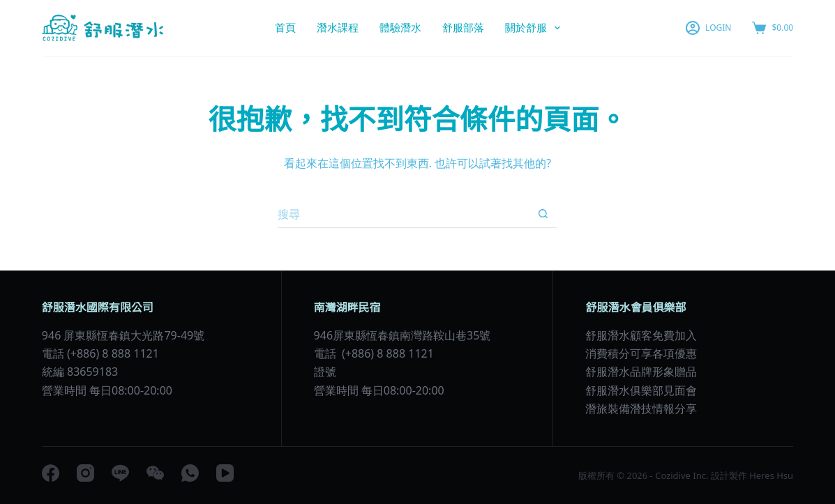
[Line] (120, 473)
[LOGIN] (708, 28)
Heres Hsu (770, 475)
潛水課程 (338, 27)
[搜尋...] (403, 214)
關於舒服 (535, 28)
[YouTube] (225, 473)
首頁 (285, 27)
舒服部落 (463, 27)
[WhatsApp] (190, 473)
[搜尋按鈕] (543, 214)
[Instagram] (85, 473)
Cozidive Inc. (682, 475)
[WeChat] (155, 473)
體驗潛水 (400, 27)
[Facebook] (51, 473)
